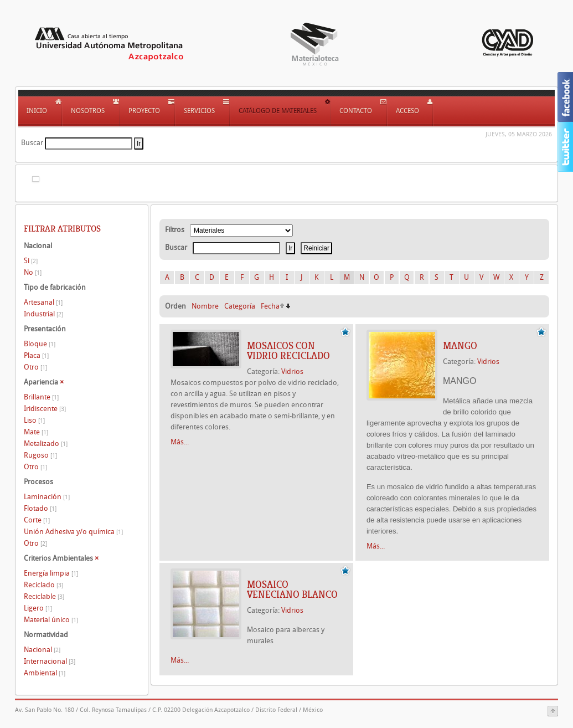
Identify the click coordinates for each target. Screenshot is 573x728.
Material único (51, 620)
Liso (34, 420)
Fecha (270, 306)
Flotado (40, 508)
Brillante (41, 397)
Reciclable (44, 596)
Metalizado (46, 444)
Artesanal (43, 302)
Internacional (50, 661)
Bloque (40, 344)
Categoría (240, 306)
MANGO (460, 346)
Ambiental (45, 673)
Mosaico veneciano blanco (292, 589)
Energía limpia (51, 573)
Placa (36, 355)
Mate (36, 432)
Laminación (47, 497)
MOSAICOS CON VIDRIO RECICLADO (288, 351)
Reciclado (43, 585)
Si (31, 261)
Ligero (38, 608)
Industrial (43, 314)
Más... (180, 442)
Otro (35, 367)
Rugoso (40, 455)
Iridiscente (45, 409)
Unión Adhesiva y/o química (73, 532)
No (33, 272)
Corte (37, 520)
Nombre (205, 306)
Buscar (32, 143)
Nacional (42, 650)
